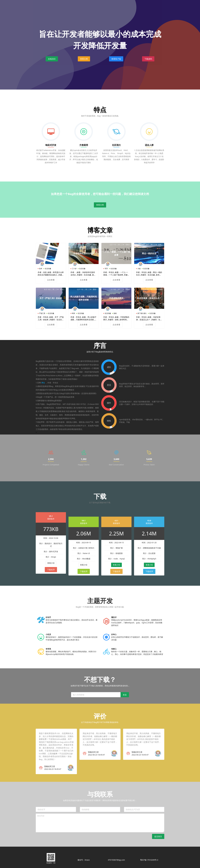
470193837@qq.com (116, 860)
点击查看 (51, 270)
